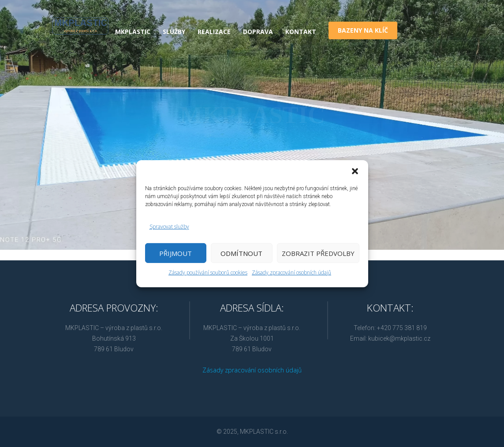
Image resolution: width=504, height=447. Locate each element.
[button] (355, 171)
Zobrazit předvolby (318, 253)
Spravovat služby (169, 227)
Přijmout (175, 253)
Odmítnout (241, 253)
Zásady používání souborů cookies (208, 272)
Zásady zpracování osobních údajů (291, 272)
